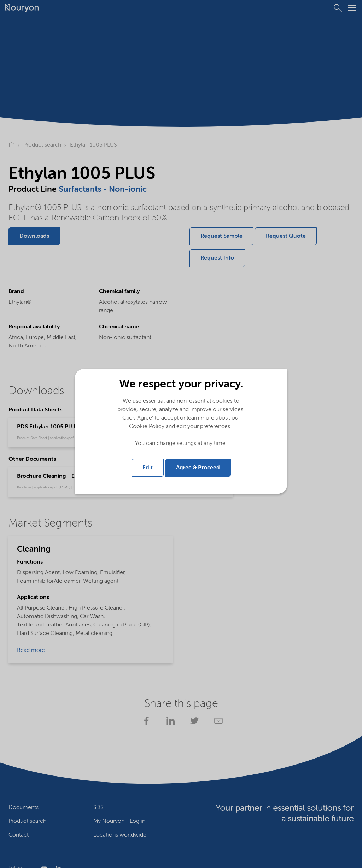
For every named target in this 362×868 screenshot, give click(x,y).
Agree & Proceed (198, 468)
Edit (148, 468)
